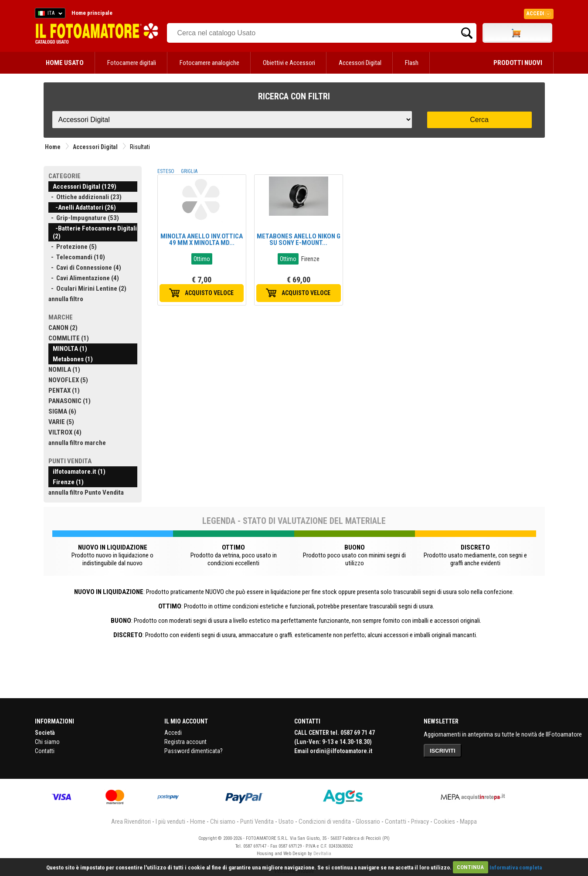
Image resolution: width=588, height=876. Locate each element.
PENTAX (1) (64, 390)
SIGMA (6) (62, 411)
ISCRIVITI (443, 751)
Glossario (368, 822)
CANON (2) (63, 328)
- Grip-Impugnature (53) (84, 218)
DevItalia (322, 854)
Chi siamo (47, 742)
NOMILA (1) (64, 370)
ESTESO (166, 171)
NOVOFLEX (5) (68, 380)
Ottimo (202, 259)
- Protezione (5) (73, 247)
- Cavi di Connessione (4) (85, 268)
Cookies (444, 822)
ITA (49, 14)
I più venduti (170, 822)
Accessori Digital (360, 63)
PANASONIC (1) (70, 401)
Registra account (185, 742)
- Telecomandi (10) (77, 257)
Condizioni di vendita (325, 822)
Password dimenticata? (194, 751)
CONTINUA (470, 867)
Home (53, 147)
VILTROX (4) (65, 432)
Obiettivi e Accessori (289, 63)
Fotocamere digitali (132, 63)
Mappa (468, 822)
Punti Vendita (257, 822)
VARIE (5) (61, 422)
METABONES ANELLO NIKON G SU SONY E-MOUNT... (299, 239)
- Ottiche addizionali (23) (85, 197)
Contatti (45, 751)
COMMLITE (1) (69, 338)
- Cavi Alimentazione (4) (84, 278)
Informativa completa (516, 867)
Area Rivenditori (131, 822)
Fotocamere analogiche (209, 63)
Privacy (420, 822)
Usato (286, 822)
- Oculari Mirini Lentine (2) (87, 289)
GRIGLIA (189, 171)
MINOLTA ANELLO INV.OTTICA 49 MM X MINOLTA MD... (202, 239)
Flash (412, 63)
